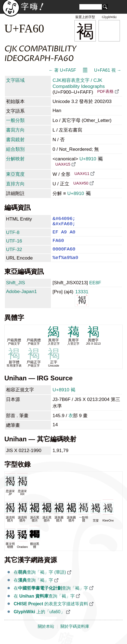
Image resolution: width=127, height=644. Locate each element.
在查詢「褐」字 (33, 587)
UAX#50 (81, 183)
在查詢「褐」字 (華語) (40, 579)
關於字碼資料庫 (75, 634)
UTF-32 (14, 254)
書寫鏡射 (15, 140)
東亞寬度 (15, 174)
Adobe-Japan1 (21, 299)
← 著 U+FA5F (62, 70)
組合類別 (15, 149)
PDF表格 (105, 91)
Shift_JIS (15, 290)
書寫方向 (15, 130)
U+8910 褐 (64, 397)
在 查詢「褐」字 (44, 603)
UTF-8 (13, 235)
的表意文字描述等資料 (51, 611)
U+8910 (91, 159)
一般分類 (15, 120)
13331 (82, 304)
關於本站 (46, 634)
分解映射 (15, 159)
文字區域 (15, 80)
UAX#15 (63, 164)
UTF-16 (14, 245)
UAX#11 (82, 174)
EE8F (95, 290)
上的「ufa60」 (39, 619)
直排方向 (15, 184)
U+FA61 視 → (108, 70)
